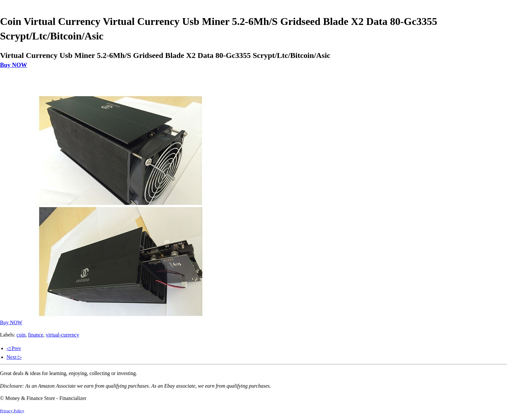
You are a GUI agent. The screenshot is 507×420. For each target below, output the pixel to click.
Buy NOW (14, 65)
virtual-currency (63, 335)
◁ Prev (14, 348)
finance (36, 335)
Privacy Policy (12, 411)
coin (21, 335)
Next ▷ (14, 357)
